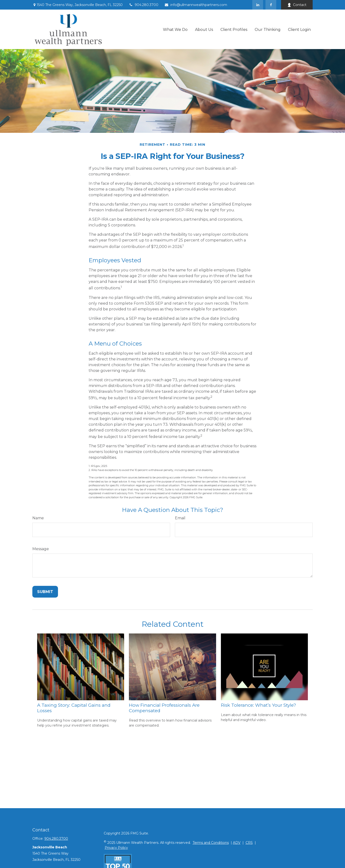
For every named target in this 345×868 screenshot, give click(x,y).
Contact (297, 5)
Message (41, 549)
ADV (237, 843)
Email (180, 518)
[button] (175, 29)
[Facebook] (271, 5)
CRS (249, 843)
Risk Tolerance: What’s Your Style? (258, 705)
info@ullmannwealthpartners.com (196, 5)
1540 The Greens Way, (78, 5)
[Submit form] (45, 592)
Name (38, 518)
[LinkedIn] (258, 5)
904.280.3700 (144, 5)
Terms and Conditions (211, 843)
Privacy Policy (116, 848)
